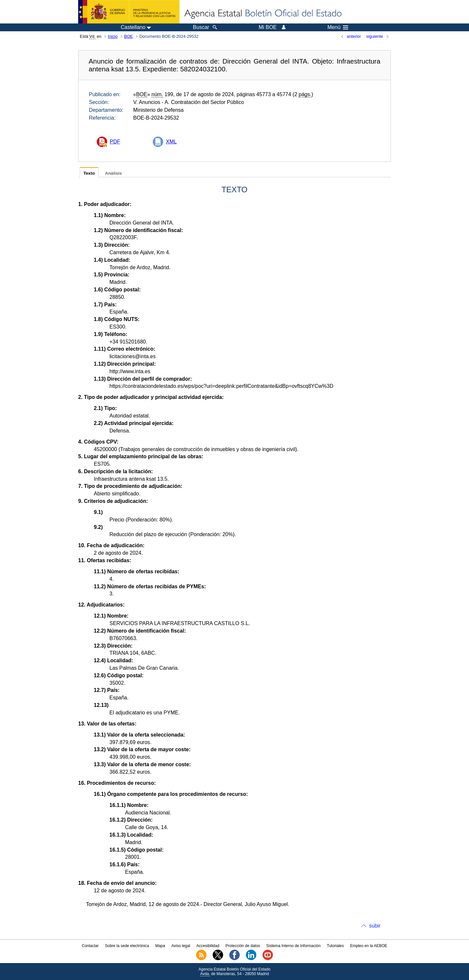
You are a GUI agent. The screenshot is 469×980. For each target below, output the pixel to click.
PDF (115, 142)
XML (171, 142)
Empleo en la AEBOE (369, 946)
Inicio (113, 36)
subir (375, 926)
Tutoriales (335, 946)
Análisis (113, 173)
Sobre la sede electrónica (127, 946)
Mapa (160, 946)
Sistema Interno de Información (294, 946)
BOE (128, 36)
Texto (89, 173)
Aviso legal (181, 946)
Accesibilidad (208, 946)
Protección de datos (243, 946)
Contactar (90, 946)
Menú (338, 27)
